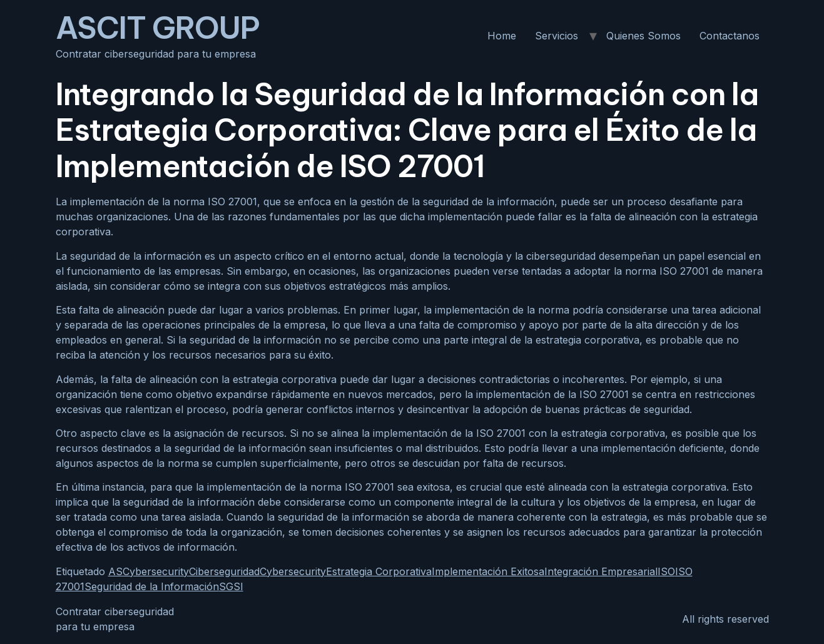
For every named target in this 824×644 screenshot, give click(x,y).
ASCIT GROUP (158, 28)
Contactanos (730, 36)
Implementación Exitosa (488, 571)
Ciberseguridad (224, 571)
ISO (666, 571)
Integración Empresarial (601, 571)
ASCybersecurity (149, 571)
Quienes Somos (643, 36)
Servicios (557, 36)
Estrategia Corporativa (379, 571)
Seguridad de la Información (152, 586)
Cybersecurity (293, 571)
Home (502, 36)
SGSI (231, 586)
